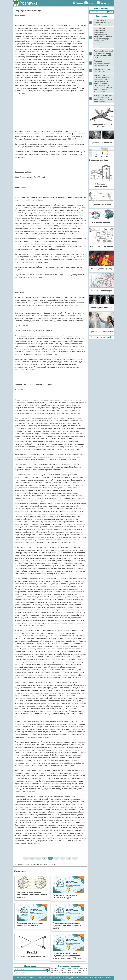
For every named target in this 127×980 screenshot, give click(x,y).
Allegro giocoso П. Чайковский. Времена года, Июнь (102, 22)
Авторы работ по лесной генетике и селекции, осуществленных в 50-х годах (103, 54)
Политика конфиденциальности (100, 977)
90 (32, 858)
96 (69, 858)
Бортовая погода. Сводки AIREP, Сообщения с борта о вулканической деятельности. (103, 99)
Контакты (104, 3)
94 (57, 858)
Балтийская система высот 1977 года (102, 70)
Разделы (91, 3)
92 (44, 858)
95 (63, 858)
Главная (79, 3)
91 (38, 858)
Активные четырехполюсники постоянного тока (102, 63)
